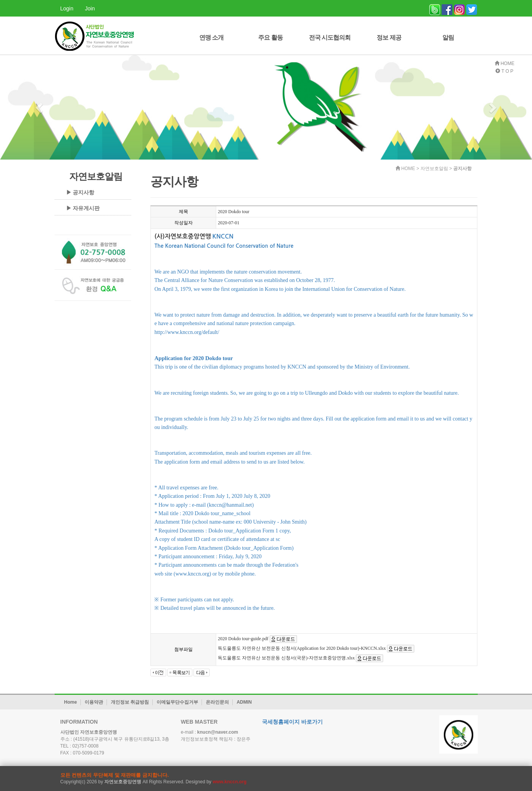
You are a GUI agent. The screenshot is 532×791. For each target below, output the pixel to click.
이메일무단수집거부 (177, 702)
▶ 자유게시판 (83, 208)
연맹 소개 (211, 38)
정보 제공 (389, 38)
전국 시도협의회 (330, 38)
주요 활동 (270, 38)
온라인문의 (217, 702)
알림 (448, 38)
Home (71, 702)
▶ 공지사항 (80, 192)
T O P (504, 71)
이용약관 (94, 702)
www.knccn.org (230, 782)
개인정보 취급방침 (130, 702)
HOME (504, 63)
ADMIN (244, 702)
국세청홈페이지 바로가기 (292, 722)
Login (67, 8)
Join (90, 8)
